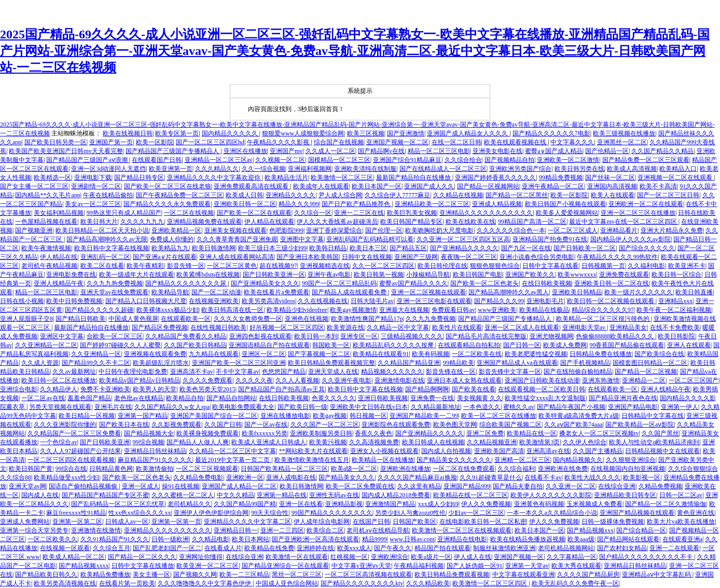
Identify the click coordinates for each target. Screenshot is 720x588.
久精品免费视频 (660, 486)
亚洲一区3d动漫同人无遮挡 (108, 169)
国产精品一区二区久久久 (142, 557)
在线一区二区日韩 (456, 142)
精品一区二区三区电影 (439, 151)
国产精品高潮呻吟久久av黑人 (509, 292)
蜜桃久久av (518, 407)
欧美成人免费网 (565, 345)
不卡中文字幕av (237, 372)
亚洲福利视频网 (310, 169)
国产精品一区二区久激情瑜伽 (666, 504)
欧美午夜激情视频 (46, 248)
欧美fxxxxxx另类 (265, 433)
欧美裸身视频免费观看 (207, 433)
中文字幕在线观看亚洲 (523, 575)
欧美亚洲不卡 (687, 266)
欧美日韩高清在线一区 (232, 310)
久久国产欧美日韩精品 (195, 345)
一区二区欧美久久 (52, 539)
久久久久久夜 (254, 380)
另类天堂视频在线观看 (60, 407)
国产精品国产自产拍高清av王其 (281, 389)
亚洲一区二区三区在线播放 (638, 213)
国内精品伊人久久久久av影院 (631, 239)
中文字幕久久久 (572, 142)
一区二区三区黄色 (232, 266)
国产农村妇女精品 (622, 548)
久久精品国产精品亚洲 (409, 363)
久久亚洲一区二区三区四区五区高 (463, 239)
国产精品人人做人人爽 (198, 442)
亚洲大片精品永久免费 (672, 230)
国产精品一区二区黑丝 (517, 195)
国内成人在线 (40, 495)
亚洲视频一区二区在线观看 (676, 177)
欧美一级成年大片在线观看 (136, 275)
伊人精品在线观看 (269, 222)
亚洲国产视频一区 (519, 557)
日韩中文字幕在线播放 (143, 566)
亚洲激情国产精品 (390, 504)
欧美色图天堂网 (455, 425)
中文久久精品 (236, 495)
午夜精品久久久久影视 (279, 142)
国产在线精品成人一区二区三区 (443, 169)
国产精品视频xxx (590, 530)
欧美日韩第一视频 (379, 275)
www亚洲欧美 (497, 310)
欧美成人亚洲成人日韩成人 (269, 442)
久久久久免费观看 (207, 380)
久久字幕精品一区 (572, 557)
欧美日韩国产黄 (31, 469)
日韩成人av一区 (127, 522)
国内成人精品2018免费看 (396, 495)
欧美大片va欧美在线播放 (681, 522)
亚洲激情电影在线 (399, 380)
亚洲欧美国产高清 (499, 451)
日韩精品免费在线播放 (601, 354)
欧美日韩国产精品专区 (411, 222)
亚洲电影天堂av (585, 327)
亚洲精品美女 (628, 327)
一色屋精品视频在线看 (46, 222)
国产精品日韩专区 (139, 177)
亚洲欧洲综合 (390, 557)
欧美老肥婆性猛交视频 (536, 354)
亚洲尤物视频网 (551, 336)
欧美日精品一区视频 (87, 416)
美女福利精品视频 (59, 213)
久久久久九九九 (142, 222)
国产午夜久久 (393, 548)
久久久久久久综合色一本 (511, 230)
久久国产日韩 (223, 425)
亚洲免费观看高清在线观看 (252, 186)
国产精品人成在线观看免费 (350, 292)
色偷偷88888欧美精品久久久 (615, 336)
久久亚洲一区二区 (571, 486)
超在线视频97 (278, 266)
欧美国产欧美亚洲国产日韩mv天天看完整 (66, 151)
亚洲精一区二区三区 (522, 460)
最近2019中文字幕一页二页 (233, 460)
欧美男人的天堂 (155, 389)
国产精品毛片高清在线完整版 (486, 336)
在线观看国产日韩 (157, 160)
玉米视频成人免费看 (594, 504)
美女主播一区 (151, 575)
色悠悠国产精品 (284, 372)
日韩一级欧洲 (170, 539)
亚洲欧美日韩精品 (577, 292)
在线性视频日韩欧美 (218, 327)
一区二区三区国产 (694, 380)
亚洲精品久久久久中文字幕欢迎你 (214, 177)
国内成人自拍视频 (446, 451)
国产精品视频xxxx (84, 566)
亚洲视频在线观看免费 (155, 354)
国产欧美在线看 (474, 389)
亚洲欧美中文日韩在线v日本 (369, 407)
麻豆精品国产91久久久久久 (155, 460)
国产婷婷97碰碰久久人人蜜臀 (120, 345)
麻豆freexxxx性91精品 (76, 513)
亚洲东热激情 (601, 380)
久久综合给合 (463, 160)
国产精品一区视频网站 (488, 186)
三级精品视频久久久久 (412, 336)
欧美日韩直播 (694, 292)
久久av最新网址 (74, 372)
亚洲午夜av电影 (329, 275)
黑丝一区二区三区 (297, 575)
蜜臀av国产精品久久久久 (413, 283)
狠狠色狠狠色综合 (495, 266)
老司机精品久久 (189, 504)
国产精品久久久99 (499, 301)
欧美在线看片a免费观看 (276, 292)
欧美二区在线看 (102, 266)
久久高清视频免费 (374, 442)
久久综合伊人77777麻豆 (397, 195)
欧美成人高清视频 (632, 169)
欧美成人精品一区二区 (74, 557)
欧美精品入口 (678, 169)
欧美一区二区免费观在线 (360, 486)
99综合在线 (71, 469)
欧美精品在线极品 (544, 310)
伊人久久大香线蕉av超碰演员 (337, 222)
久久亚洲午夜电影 (347, 380)
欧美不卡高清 (658, 186)
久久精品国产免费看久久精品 (186, 336)
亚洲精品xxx (675, 301)
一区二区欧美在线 (477, 354)
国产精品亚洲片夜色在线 (623, 398)
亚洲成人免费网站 (25, 522)
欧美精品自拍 (185, 398)
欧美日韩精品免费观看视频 (452, 575)
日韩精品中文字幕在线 (653, 416)
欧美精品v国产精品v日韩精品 (140, 380)
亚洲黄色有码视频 (539, 504)
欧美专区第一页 (177, 133)
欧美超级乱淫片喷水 (161, 363)
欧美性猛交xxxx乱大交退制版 (545, 398)
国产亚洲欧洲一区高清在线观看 (315, 539)
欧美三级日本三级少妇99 (272, 248)
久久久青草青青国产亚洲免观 (237, 239)
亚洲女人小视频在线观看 (384, 451)
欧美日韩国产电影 (478, 275)
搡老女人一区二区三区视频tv (599, 433)
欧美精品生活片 (286, 177)
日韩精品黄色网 (111, 469)
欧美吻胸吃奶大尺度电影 (439, 230)
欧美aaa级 (581, 539)
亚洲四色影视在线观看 (260, 336)
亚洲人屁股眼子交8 (26, 319)
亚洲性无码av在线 (334, 495)
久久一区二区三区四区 (383, 266)
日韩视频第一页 (603, 266)
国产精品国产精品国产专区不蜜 (105, 495)
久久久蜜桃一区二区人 (183, 495)
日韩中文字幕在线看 (550, 266)
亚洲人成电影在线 (291, 477)
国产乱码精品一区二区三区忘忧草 (118, 504)
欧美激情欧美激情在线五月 (312, 460)
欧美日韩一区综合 (676, 275)
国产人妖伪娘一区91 (475, 566)
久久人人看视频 (297, 380)
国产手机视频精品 (585, 363)
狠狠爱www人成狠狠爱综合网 (303, 133)
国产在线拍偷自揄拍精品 (578, 372)
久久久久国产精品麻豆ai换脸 (417, 477)
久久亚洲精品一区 (96, 354)
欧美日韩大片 (99, 222)
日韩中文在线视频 (367, 257)
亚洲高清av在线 (548, 451)
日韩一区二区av (681, 495)
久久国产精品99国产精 (245, 504)
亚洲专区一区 (359, 336)
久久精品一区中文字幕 (398, 327)
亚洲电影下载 (93, 177)
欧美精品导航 (170, 292)
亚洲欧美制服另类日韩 (321, 433)
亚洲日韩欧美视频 (383, 398)
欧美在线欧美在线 (470, 222)
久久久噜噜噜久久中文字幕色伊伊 (205, 583)
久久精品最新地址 (436, 407)
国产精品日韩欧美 (80, 319)
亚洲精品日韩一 (236, 530)
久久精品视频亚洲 (492, 442)
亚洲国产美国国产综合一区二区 (214, 416)
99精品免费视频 (561, 177)
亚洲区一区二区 (264, 354)
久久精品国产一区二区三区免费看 (74, 433)
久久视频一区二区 (280, 160)
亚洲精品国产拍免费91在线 (550, 239)
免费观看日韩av (453, 310)
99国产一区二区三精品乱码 (339, 283)
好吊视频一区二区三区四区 (287, 327)
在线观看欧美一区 (186, 319)
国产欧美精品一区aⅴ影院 (640, 425)
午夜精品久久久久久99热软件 (617, 257)
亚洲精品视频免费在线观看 (204, 222)
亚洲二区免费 (485, 433)
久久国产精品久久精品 (662, 151)
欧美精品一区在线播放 (383, 460)
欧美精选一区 (52, 177)
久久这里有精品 (419, 486)
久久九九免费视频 (431, 319)
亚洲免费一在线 (432, 398)
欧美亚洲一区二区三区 (207, 566)
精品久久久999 (299, 204)
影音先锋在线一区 (451, 372)
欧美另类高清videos (268, 301)
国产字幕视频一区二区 (319, 354)
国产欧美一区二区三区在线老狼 (168, 186)
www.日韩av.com (412, 539)
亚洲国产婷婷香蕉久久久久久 (495, 177)
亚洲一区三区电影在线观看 (434, 301)
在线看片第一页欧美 (127, 583)
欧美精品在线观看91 (381, 354)
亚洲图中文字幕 (302, 239)
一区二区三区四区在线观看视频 (71, 460)
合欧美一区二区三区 (115, 336)
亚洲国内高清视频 (612, 186)
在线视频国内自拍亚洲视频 (628, 469)
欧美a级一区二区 (354, 469)
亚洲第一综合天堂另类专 (34, 530)
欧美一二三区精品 (244, 575)
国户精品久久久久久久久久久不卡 (647, 557)
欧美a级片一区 (431, 557)
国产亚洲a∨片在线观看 (164, 257)
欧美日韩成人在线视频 (433, 442)
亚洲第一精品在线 (282, 495)
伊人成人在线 (473, 557)
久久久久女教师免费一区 (248, 319)
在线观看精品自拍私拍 (469, 345)
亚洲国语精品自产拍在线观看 (269, 345)
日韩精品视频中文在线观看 (662, 451)
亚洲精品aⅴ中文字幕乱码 (657, 575)
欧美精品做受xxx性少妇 (66, 477)
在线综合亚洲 (617, 486)
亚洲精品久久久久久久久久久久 (168, 530)
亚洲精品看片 (619, 230)
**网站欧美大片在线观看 (313, 451)
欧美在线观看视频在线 (516, 142)
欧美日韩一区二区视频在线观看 (611, 301)
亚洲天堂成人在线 (333, 372)
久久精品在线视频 (458, 195)
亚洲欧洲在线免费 (563, 469)
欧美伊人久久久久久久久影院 (551, 495)
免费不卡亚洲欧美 (105, 389)
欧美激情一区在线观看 (297, 557)
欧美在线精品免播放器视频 (528, 539)
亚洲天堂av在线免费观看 (114, 292)
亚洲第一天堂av (527, 566)
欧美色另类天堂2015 (207, 389)
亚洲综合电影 (19, 389)
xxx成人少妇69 (438, 504)
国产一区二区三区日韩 (668, 195)
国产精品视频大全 (149, 433)
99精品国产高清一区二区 (532, 222)
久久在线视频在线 (323, 301)
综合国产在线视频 (339, 142)
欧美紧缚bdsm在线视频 (208, 275)
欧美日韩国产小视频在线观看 (565, 204)
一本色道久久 (482, 407)
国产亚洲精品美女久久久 (265, 283)
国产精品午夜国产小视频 (571, 407)
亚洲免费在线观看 (624, 275)
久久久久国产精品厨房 (588, 575)
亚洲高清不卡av (192, 372)
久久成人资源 (40, 363)
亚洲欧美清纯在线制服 (365, 169)
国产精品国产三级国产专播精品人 (173, 151)
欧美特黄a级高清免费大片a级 (579, 416)
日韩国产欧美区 (414, 522)
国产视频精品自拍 (509, 160)
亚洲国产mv (286, 151)
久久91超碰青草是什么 (491, 477)
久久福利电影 (646, 266)
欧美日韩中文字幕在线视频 (112, 248)
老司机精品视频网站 (566, 548)
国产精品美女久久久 (347, 477)
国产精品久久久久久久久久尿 (186, 283)
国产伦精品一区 (607, 151)
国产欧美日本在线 (124, 425)
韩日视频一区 (368, 416)
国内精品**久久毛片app (47, 195)
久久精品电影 (211, 539)
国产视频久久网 (195, 575)
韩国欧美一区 (331, 345)
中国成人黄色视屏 (133, 319)
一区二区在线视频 (189, 213)
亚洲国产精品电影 (633, 407)
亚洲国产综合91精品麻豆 (407, 160)
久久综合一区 (313, 213)
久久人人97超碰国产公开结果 (80, 451)
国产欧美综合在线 (659, 354)
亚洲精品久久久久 (290, 195)
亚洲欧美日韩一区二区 (245, 204)
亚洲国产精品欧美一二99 (424, 416)
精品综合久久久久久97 (603, 310)
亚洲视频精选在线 (325, 266)
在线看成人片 (223, 548)
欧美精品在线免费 (269, 548)
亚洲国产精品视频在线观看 (637, 513)
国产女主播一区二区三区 (34, 186)
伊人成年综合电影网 (322, 522)
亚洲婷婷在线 (315, 548)
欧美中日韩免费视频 (74, 301)
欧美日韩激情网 (214, 248)
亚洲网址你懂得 (201, 557)
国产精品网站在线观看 (628, 539)
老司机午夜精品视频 (49, 266)
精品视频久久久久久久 (392, 372)
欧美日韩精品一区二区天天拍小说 (102, 230)
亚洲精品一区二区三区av (219, 160)
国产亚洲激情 (406, 133)
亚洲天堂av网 (27, 486)
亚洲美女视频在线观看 (236, 230)
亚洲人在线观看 (689, 345)
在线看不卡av (543, 477)
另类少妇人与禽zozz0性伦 (410, 513)
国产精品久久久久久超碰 (99, 310)
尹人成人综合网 (340, 195)
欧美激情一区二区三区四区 (490, 583)
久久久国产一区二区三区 (325, 425)
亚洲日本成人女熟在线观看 (464, 380)
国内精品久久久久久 (231, 133)
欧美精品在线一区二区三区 (470, 495)
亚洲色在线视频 (307, 319)
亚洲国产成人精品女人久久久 (468, 133)
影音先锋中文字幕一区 (510, 372)
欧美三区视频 (366, 133)
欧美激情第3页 (539, 442)
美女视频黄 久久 (480, 398)
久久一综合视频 (264, 169)
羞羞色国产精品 (89, 398)
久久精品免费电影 (198, 477)
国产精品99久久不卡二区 (96, 363)
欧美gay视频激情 (353, 310)
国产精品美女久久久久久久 (454, 460)
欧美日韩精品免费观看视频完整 (331, 363)
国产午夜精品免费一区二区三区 (179, 195)
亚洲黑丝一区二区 (622, 142)
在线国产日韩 (371, 522)
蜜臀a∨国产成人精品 (553, 151)
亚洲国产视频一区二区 (397, 142)
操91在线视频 (181, 486)
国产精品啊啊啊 (427, 389)
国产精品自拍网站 (231, 398)
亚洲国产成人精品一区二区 (239, 486)
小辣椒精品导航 (428, 275)
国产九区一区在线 (526, 248)
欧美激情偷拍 (155, 469)
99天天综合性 (270, 513)
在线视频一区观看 (65, 548)
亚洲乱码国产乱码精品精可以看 (370, 239)
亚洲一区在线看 (301, 504)
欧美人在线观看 (613, 195)
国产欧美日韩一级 (302, 407)
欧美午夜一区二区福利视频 (674, 310)
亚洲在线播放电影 (285, 416)
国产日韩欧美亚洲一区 (274, 275)
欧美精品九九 (170, 248)
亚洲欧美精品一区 (176, 230)
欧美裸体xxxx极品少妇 (168, 310)
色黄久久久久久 (334, 398)
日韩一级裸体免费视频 (613, 522)
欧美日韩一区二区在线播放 (59, 380)
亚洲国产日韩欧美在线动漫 (542, 380)
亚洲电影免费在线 (71, 275)
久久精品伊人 (59, 389)
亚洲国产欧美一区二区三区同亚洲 (239, 363)
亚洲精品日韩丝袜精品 (155, 451)
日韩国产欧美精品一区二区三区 (284, 469)
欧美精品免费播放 (105, 575)
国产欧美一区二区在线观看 (254, 213)
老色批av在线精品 (139, 398)
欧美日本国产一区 (377, 186)
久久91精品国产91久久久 (115, 539)
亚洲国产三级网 (416, 257)
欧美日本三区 (368, 248)
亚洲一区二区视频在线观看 (428, 292)
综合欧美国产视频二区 (510, 425)
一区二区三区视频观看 (207, 469)
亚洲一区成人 (141, 486)
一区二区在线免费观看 (464, 469)
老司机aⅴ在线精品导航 (378, 530)
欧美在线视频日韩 (128, 133)
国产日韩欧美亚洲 (105, 442)
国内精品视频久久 (578, 460)
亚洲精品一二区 (644, 380)
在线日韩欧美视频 (547, 283)
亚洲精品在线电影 (462, 539)
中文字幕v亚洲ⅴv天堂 (361, 566)
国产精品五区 (408, 248)
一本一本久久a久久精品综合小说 (552, 513)
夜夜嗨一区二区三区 (469, 257)
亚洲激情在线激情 (96, 530)
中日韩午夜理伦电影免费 (133, 372)
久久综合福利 (516, 469)
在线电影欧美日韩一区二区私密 (483, 522)
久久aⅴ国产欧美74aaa (573, 425)
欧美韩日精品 (328, 248)
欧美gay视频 (330, 416)
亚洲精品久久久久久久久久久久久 (486, 213)
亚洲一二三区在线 (359, 213)
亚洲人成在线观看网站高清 (237, 257)
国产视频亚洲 (34, 230)
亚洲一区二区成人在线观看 (522, 327)
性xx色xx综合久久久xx (140, 513)
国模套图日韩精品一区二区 (650, 363)
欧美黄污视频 (328, 442)
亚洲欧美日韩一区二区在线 (612, 283)
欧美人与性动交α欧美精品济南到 (654, 442)
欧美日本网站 (251, 539)
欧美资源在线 (345, 327)
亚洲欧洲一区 (245, 477)
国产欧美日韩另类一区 (56, 142)
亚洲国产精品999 (467, 486)
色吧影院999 (286, 230)
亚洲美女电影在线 (497, 151)
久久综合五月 (112, 548)
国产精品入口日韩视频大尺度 (146, 301)
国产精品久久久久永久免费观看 (167, 204)
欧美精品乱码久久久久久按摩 (394, 345)
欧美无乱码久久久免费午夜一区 (575, 583)
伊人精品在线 (59, 257)
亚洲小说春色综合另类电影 (537, 257)
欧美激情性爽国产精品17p (367, 319)
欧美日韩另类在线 (579, 169)
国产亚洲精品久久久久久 (464, 248)
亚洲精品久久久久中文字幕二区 (247, 522)
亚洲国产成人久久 (429, 186)
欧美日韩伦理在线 (442, 266)
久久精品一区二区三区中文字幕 (232, 451)
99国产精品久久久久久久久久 (332, 513)
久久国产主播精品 (598, 451)
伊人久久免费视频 (486, 504)
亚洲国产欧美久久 (530, 275)
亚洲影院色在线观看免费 (396, 425)
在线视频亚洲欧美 (214, 301)
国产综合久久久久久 (647, 248)
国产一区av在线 (266, 425)
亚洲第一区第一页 (176, 522)
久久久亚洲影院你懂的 (65, 425)
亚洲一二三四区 (282, 530)
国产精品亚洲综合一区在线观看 (285, 566)
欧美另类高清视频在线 (65, 583)
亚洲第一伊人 (680, 407)
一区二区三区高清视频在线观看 (368, 575)
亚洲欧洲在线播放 (405, 469)
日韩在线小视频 (22, 301)
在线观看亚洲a (682, 539)
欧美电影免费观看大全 (243, 407)
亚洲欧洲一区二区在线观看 (646, 204)
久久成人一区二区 (330, 151)
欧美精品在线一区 (532, 433)
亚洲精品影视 (344, 504)
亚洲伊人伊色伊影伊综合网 (211, 513)
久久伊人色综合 (585, 442)
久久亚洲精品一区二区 (46, 345)
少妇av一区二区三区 (476, 513)
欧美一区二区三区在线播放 (499, 416)
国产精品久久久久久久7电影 (551, 133)
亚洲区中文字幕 (62, 336)
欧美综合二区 (325, 530)
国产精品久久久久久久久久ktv (362, 583)
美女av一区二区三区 (93, 204)
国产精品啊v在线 (381, 151)
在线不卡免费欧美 (675, 327)
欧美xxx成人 (354, 548)
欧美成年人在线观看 (321, 186)
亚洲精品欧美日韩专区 (625, 495)
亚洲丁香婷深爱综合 (334, 230)
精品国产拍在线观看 (442, 548)
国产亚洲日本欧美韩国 (308, 257)
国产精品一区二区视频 (646, 372)
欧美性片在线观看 (457, 327)
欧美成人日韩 (244, 195)
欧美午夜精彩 (145, 266)
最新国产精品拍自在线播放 (414, 177)
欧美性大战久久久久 (592, 477)
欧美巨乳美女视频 (412, 213)
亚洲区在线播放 (245, 151)
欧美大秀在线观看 (576, 566)
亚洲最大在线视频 (404, 310)
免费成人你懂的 (172, 239)
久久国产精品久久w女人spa (172, 407)
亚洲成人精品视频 (497, 204)
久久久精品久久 (217, 169)
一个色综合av (58, 442)
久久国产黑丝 (660, 433)
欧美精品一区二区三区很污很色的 (604, 319)
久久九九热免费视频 (115, 283)
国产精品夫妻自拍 (518, 486)
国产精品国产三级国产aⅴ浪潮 (87, 160)
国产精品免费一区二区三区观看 (646, 160)
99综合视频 (148, 442)
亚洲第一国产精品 (143, 416)
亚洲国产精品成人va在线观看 (517, 363)
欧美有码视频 (431, 354)
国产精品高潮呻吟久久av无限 (107, 239)
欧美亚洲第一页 (171, 169)
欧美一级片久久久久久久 (639, 292)
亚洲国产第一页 (111, 142)
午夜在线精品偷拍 (108, 195)
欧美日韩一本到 (316, 336)
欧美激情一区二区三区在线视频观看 (462, 530)
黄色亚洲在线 (696, 513)
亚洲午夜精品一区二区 (553, 186)
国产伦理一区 (384, 230)
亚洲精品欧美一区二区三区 (432, 204)
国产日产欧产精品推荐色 (357, 204)
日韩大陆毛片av (372, 301)
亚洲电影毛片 (545, 301)
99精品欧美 (459, 363)
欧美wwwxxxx (577, 275)
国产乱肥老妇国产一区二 (167, 548)
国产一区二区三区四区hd (210, 142)
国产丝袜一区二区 (610, 177)
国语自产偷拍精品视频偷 (84, 486)
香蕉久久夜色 (373, 433)
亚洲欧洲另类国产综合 (520, 169)
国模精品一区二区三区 (339, 160)
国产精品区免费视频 (160, 327)
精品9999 (375, 539)
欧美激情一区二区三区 (342, 177)
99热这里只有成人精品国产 (124, 213)
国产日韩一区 (522, 345)
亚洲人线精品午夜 (59, 283)
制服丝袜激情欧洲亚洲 (504, 548)
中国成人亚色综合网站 (287, 583)
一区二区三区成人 (573, 230)
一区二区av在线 (43, 398)
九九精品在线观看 (214, 354)
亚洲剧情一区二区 (96, 186)
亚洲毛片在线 (113, 407)
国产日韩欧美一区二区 (585, 248)
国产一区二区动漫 (216, 292)
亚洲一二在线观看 (674, 548)
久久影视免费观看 (176, 425)
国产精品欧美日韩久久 (46, 575)
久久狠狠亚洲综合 (631, 460)
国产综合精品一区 (641, 530)
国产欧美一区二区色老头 (484, 283)
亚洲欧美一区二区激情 (568, 160)
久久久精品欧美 (428, 583)
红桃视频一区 (349, 557)
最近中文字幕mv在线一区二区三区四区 (624, 222)
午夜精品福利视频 (419, 566)
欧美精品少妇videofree (297, 310)
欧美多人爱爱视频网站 (567, 213)
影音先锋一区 (186, 266)
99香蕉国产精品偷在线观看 (627, 345)
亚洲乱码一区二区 (105, 257)
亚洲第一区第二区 (77, 522)
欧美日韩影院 (676, 336)
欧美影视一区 (642, 477)
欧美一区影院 (155, 142)
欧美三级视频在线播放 (624, 133)
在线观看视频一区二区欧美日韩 (542, 389)
